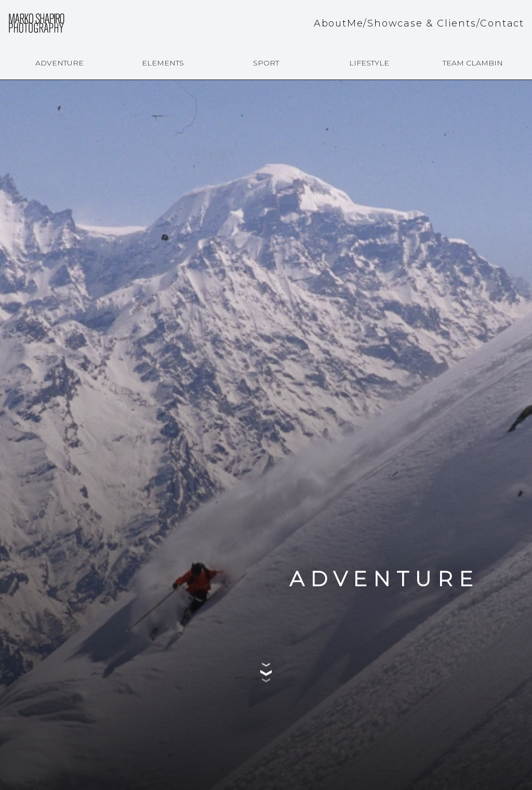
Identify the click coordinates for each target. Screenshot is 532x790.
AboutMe (339, 23)
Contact (502, 23)
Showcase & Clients (422, 23)
